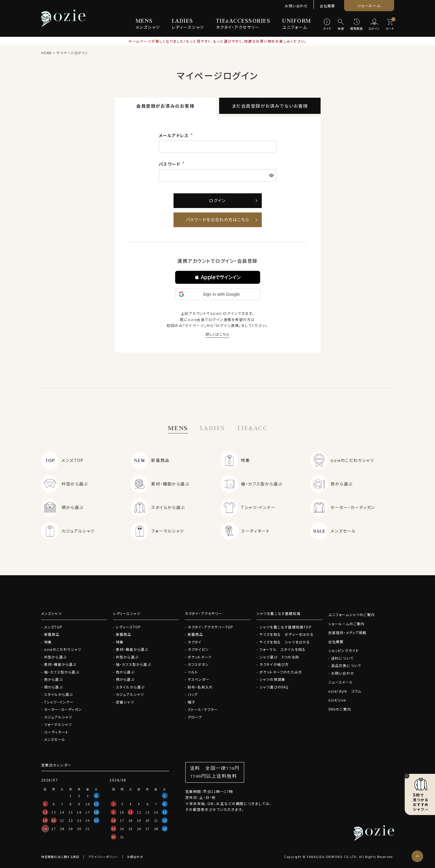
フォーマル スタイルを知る (283, 649)
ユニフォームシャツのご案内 (352, 615)
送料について (342, 658)
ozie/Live (337, 700)
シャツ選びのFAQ (274, 687)
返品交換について (346, 665)
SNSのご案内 (340, 709)
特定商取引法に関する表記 (60, 857)
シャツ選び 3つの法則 (279, 657)
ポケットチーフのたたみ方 (281, 672)
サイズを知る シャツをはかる (285, 642)
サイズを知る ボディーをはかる (287, 634)
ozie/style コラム (345, 691)
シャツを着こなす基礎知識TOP (286, 627)
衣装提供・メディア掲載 (347, 632)
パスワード (170, 164)
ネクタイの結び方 (274, 664)
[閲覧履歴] (356, 25)
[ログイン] (374, 25)
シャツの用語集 (272, 679)
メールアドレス (174, 135)
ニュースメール (341, 682)
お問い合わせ (296, 6)
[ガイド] (327, 25)
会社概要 (327, 6)
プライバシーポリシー (103, 857)
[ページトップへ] (417, 856)
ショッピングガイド (344, 650)
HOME (46, 53)
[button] (218, 277)
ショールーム (369, 5)
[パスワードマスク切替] (272, 175)
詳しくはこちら (217, 334)
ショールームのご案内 (346, 624)
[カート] (390, 25)
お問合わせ (135, 857)
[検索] (341, 25)
